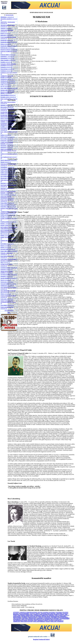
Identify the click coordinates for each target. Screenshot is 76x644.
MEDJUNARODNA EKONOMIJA (53, 616)
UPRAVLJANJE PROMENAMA (39, 622)
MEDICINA (44, 616)
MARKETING (33, 616)
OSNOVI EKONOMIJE (17, 618)
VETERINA (48, 622)
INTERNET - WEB (64, 614)
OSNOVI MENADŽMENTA (63, 617)
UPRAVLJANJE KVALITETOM (26, 622)
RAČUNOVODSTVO (46, 620)
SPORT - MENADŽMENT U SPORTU (41, 621)
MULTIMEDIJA (24, 617)
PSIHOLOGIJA (24, 620)
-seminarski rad (6, 28)
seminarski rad (8, 55)
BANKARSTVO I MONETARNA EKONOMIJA (29, 612)
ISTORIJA (15, 615)
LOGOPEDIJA (66, 615)
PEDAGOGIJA (40, 618)
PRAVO (23, 619)
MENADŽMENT (63, 616)
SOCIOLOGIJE (9, 15)
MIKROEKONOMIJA (17, 617)
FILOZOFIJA (32, 613)
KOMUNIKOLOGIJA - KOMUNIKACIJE (33, 615)
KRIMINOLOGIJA (45, 615)
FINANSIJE (38, 613)
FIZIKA (31, 614)
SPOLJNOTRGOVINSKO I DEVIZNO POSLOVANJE (23, 621)
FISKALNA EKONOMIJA (24, 614)
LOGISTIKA (60, 615)
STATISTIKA (51, 621)
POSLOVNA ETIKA (17, 619)
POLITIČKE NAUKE (47, 618)
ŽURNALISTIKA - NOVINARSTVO (57, 622)
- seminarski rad (7, 17)
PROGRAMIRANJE (17, 620)
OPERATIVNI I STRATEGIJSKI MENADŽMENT (48, 617)
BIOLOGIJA (40, 612)
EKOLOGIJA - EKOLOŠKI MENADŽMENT (21, 613)
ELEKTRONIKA (52, 612)
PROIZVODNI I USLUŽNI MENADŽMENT (61, 619)
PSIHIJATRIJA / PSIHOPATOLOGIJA (35, 620)
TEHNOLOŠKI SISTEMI (59, 621)
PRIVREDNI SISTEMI (49, 619)
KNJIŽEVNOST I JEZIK (53, 615)
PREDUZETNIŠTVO (40, 619)
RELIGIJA (53, 620)
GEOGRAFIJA (36, 614)
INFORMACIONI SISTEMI (48, 614)
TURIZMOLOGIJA (17, 622)
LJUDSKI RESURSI (17, 616)
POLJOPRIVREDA (55, 618)
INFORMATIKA (57, 614)
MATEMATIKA (39, 616)
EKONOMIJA (46, 612)
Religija (2, 236)
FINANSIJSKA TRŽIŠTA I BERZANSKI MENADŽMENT (52, 613)
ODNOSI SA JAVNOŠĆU (33, 617)
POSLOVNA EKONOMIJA (65, 618)
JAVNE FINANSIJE (21, 615)
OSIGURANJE (25, 618)
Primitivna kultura (5, 222)
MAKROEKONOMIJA (25, 616)
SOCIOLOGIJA (9, 310)
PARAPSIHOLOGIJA (33, 618)
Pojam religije (4, 203)
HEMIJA (41, 614)
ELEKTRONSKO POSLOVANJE (62, 612)
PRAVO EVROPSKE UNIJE (30, 619)
